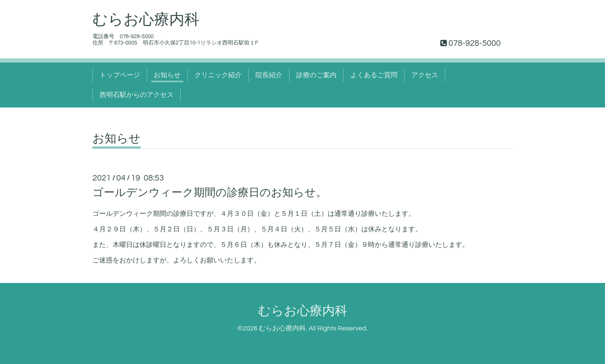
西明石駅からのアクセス (137, 95)
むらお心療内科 (146, 20)
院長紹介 (269, 75)
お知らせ (167, 75)
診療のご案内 (316, 75)
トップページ (120, 75)
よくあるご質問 (374, 75)
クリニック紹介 (218, 75)
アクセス (425, 75)
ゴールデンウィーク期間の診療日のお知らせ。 (210, 193)
